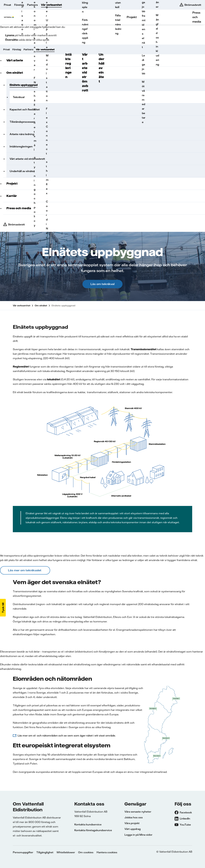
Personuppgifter (23, 852)
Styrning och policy (35, 192)
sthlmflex (47, 178)
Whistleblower (66, 852)
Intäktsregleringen (68, 66)
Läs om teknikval (102, 284)
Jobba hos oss (134, 817)
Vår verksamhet (51, 5)
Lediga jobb (143, 64)
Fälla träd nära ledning (118, 24)
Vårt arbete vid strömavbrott (85, 72)
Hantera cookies (107, 852)
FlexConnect (47, 131)
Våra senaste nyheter (138, 812)
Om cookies (86, 852)
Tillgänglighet (45, 852)
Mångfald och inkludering (157, 40)
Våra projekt (132, 823)
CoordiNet (47, 219)
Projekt (132, 17)
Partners (32, 5)
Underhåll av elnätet (101, 68)
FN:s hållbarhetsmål (35, 114)
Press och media (197, 17)
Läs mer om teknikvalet (25, 570)
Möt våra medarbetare (144, 102)
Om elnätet (41, 306)
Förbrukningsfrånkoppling (85, 31)
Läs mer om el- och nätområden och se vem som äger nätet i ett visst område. (67, 736)
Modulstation (47, 78)
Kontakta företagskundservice (93, 830)
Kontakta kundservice (88, 824)
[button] (3, 608)
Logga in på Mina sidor (138, 835)
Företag (19, 5)
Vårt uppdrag (133, 829)
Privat (7, 5)
